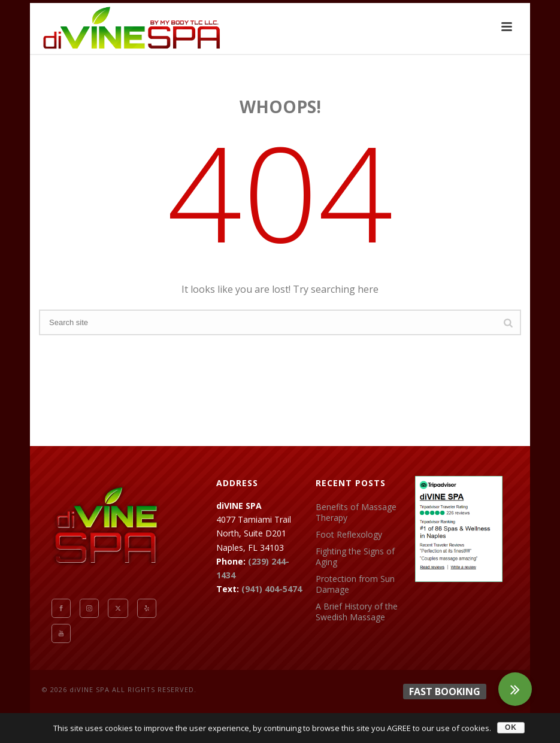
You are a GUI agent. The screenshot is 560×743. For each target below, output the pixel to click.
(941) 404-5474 (272, 589)
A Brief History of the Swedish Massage (357, 612)
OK (511, 727)
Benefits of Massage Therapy (356, 512)
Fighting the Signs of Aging (355, 557)
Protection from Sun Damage (355, 584)
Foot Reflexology (349, 535)
